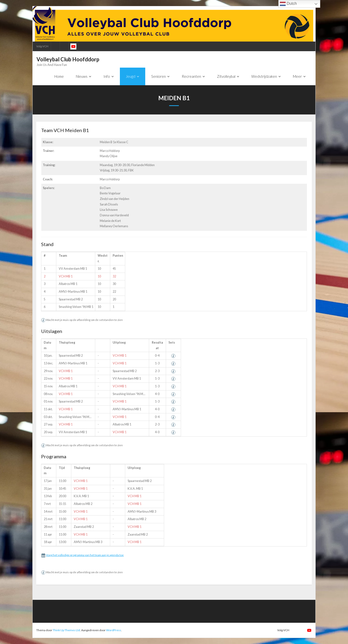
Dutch (288, 4)
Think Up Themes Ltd (66, 630)
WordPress (114, 630)
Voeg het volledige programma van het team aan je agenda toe (85, 555)
